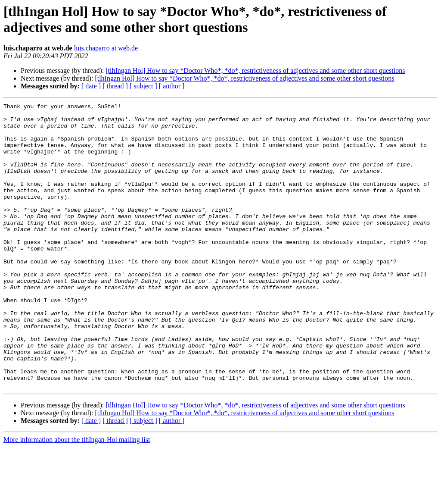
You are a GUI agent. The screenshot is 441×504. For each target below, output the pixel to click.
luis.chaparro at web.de (106, 48)
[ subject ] (143, 86)
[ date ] (91, 86)
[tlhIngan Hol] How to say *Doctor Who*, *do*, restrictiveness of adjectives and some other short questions (255, 70)
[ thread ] (115, 86)
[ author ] (172, 86)
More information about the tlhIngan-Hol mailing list (77, 496)
